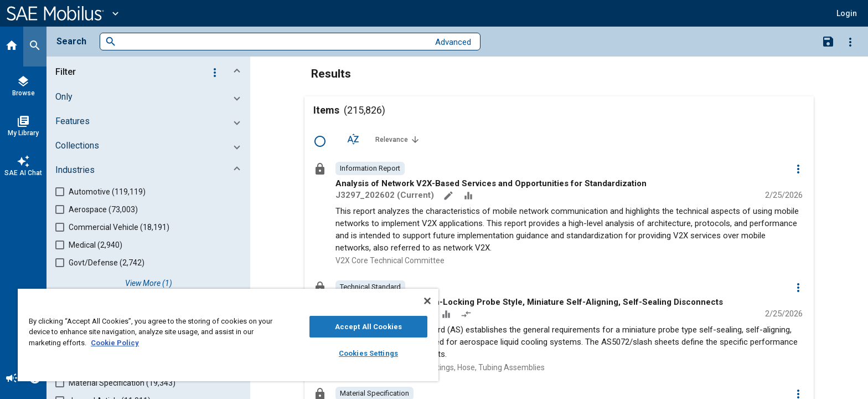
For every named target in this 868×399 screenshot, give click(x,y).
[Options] (850, 42)
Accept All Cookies (368, 327)
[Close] (427, 301)
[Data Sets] (469, 197)
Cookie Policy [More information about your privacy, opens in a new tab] (115, 343)
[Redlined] (467, 315)
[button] (847, 13)
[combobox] (273, 42)
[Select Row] (320, 141)
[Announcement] (12, 379)
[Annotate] (449, 197)
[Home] (12, 47)
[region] (228, 335)
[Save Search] (828, 41)
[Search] (35, 47)
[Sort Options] (353, 139)
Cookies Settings (368, 353)
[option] (370, 168)
